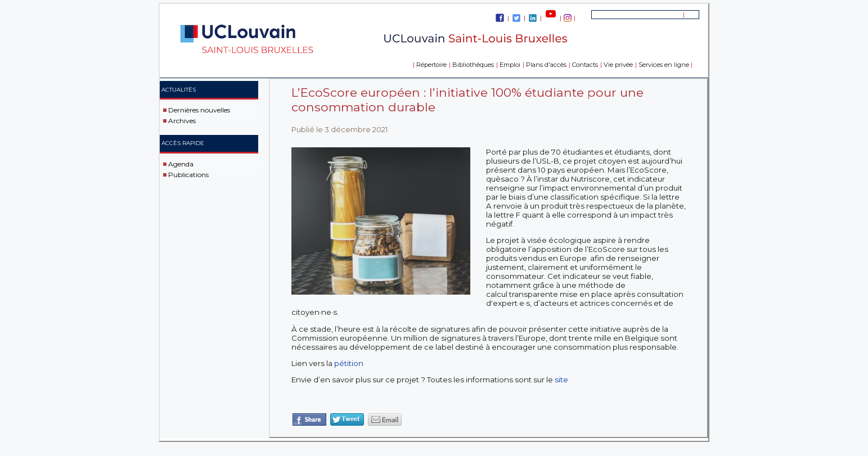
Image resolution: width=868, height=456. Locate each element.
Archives (182, 121)
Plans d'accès (546, 65)
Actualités (179, 90)
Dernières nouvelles (199, 110)
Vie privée (618, 65)
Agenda (181, 164)
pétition (349, 363)
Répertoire (431, 65)
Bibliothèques (473, 65)
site (561, 380)
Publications (188, 174)
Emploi (510, 65)
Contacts (585, 65)
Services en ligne (664, 65)
